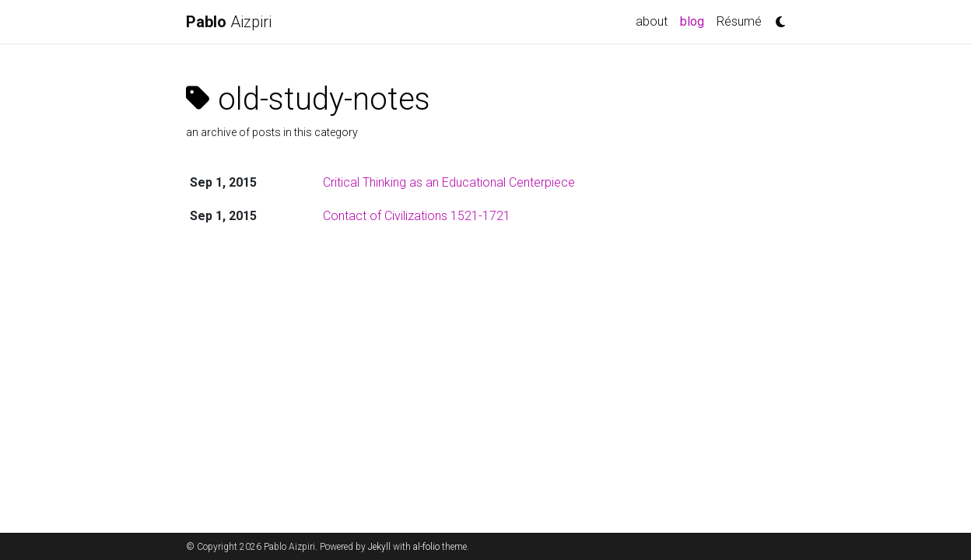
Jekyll (379, 547)
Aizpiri (229, 22)
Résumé (739, 21)
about (652, 21)
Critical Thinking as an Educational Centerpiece (449, 182)
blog (695, 20)
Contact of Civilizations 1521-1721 (417, 216)
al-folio (426, 547)
